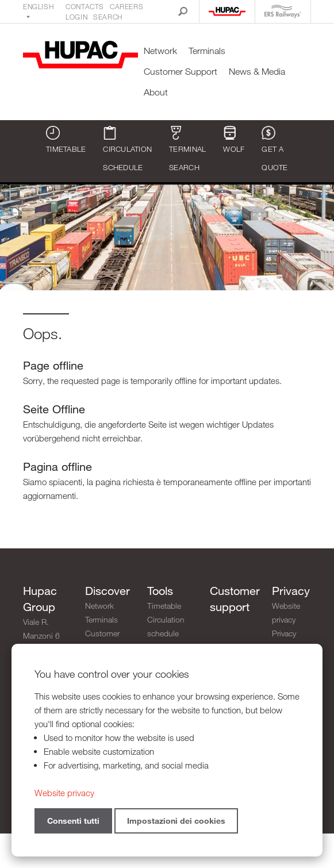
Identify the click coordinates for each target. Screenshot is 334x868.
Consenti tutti (73, 821)
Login (76, 17)
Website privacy (286, 612)
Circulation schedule (127, 149)
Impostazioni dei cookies (176, 821)
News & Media (257, 72)
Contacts (85, 6)
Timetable (66, 140)
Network (160, 51)
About (156, 92)
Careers (126, 6)
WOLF (234, 140)
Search (108, 17)
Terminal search (187, 149)
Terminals (207, 51)
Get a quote (275, 149)
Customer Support (181, 72)
